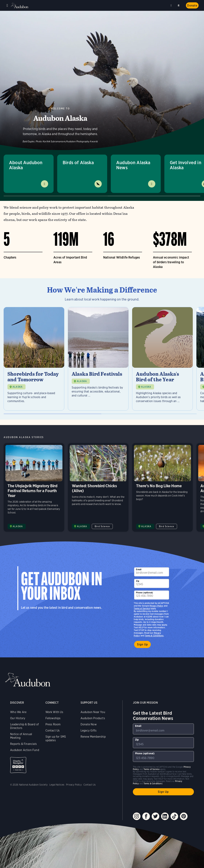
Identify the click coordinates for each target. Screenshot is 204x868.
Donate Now (89, 724)
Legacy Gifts (89, 731)
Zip (138, 581)
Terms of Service (142, 608)
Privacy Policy (156, 606)
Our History (18, 718)
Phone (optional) (144, 593)
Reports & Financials (23, 744)
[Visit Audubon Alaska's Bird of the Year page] (162, 359)
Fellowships (53, 718)
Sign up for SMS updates (56, 738)
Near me (172, 5)
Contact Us (53, 731)
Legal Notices (57, 785)
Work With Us (54, 712)
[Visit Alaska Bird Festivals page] (98, 359)
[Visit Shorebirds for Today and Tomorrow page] (34, 359)
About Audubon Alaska (26, 165)
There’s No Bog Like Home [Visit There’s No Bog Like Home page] (162, 487)
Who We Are (18, 712)
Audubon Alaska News (133, 165)
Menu (7, 5)
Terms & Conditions (154, 636)
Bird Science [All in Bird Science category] (102, 526)
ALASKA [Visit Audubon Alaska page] (18, 526)
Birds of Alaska (78, 162)
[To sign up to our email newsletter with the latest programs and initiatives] (152, 572)
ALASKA (18, 387)
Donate (192, 6)
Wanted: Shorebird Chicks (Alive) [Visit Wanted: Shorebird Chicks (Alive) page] (98, 487)
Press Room (53, 724)
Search (179, 5)
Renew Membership (93, 737)
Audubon (20, 6)
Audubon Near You (93, 712)
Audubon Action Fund (25, 750)
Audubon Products (93, 718)
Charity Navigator (18, 765)
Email (139, 569)
